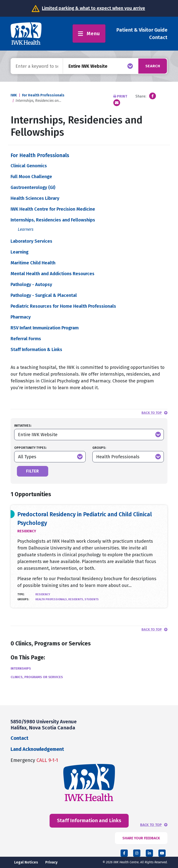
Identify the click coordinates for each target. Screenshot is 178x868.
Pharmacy (21, 317)
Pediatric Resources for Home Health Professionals (63, 306)
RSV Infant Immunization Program (45, 328)
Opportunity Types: (30, 448)
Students (92, 599)
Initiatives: (23, 426)
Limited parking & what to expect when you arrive (94, 8)
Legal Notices (26, 862)
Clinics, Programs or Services (37, 677)
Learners (26, 229)
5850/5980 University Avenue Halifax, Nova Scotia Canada (44, 725)
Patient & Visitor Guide (142, 30)
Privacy (51, 862)
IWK (14, 95)
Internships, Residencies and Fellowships (53, 220)
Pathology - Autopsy (31, 284)
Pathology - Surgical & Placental (44, 295)
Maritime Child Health (33, 263)
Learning (19, 252)
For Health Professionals (43, 95)
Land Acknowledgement (37, 749)
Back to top (152, 413)
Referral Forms (26, 339)
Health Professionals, (52, 599)
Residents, (76, 599)
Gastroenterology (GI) (33, 187)
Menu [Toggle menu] (89, 34)
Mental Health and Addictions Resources (52, 274)
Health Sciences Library (35, 198)
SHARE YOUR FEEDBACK (141, 838)
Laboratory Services (31, 241)
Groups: (99, 448)
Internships (21, 668)
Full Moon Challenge (31, 177)
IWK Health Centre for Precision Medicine (53, 209)
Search (152, 66)
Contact (158, 37)
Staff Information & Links (36, 349)
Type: (21, 594)
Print (121, 96)
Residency (27, 531)
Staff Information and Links (89, 820)
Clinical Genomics (29, 166)
